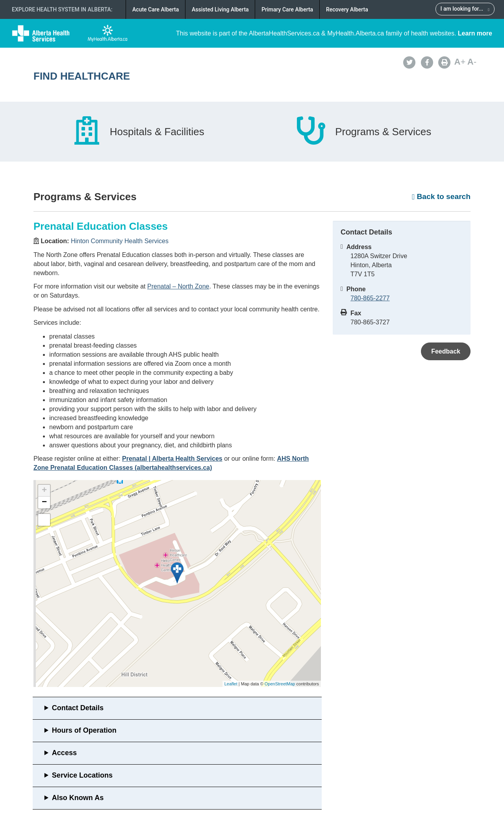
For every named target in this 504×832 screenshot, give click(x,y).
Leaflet (231, 684)
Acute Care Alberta (156, 9)
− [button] (44, 503)
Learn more (475, 33)
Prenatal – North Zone (178, 286)
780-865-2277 (370, 298)
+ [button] (44, 491)
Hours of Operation (84, 730)
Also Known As (78, 798)
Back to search (441, 196)
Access (64, 753)
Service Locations (82, 775)
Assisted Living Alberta (220, 9)
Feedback (446, 351)
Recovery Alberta (347, 9)
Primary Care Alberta (287, 9)
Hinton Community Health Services (120, 241)
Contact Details (78, 708)
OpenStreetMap (280, 684)
